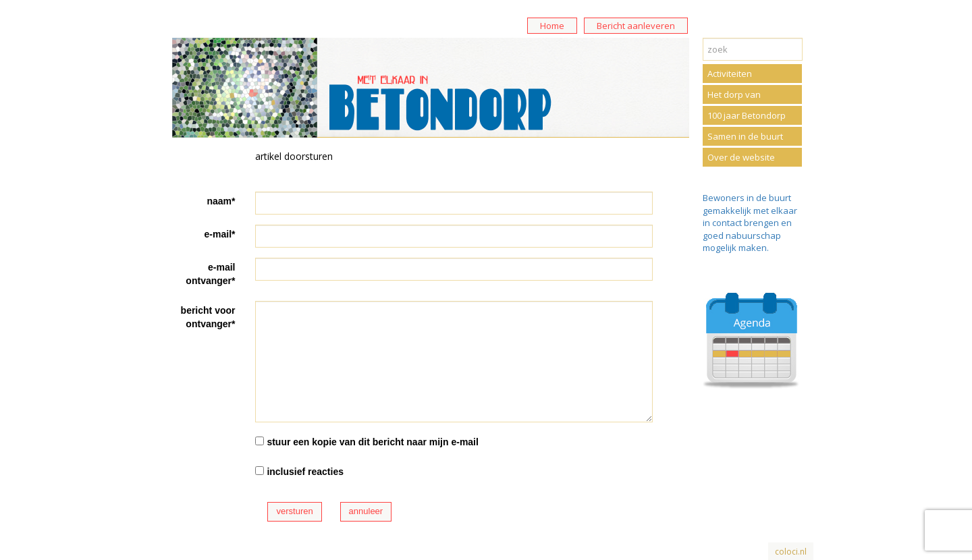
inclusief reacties (305, 472)
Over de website (741, 157)
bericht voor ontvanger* (208, 317)
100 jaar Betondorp (747, 115)
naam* (221, 201)
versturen (294, 511)
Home (552, 26)
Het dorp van (734, 94)
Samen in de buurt (745, 136)
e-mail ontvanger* (210, 274)
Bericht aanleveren (636, 26)
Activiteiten (730, 74)
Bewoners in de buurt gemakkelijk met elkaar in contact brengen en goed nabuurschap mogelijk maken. (750, 223)
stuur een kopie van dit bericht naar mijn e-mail (373, 442)
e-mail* (220, 234)
